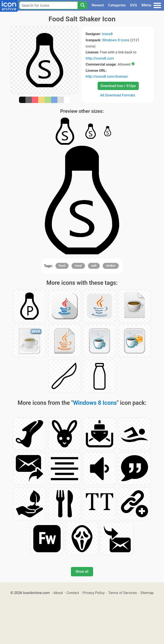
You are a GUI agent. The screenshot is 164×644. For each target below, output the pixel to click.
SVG (134, 5)
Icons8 (107, 34)
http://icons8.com (100, 58)
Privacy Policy (94, 593)
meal (78, 266)
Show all (82, 572)
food (62, 266)
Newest (98, 5)
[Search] (82, 5)
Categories (117, 5)
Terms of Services (123, 593)
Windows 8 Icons (116, 40)
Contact (73, 593)
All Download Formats (118, 95)
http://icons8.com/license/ (107, 76)
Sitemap (147, 593)
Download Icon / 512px (118, 86)
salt (94, 266)
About (58, 593)
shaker (111, 266)
